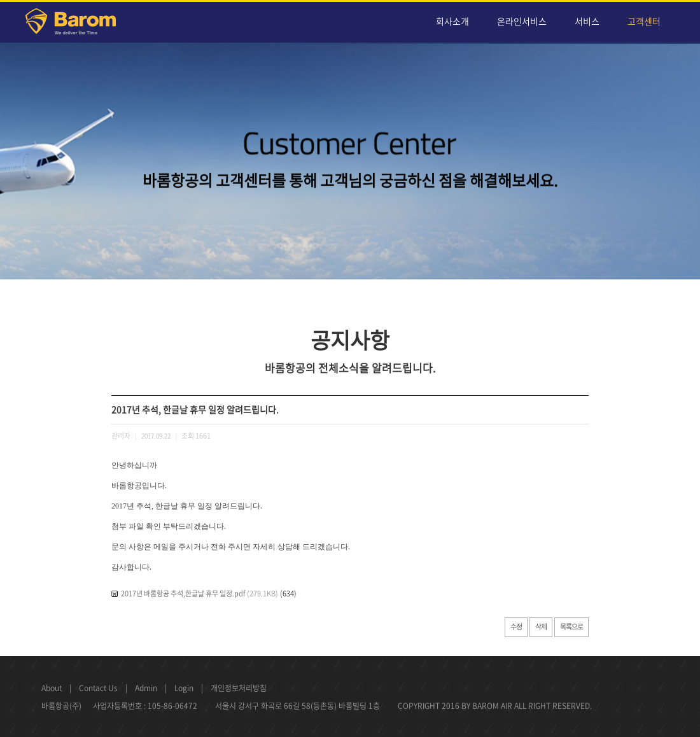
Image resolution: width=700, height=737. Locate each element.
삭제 (541, 627)
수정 (516, 627)
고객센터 (644, 21)
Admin (146, 688)
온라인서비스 (522, 21)
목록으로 (571, 627)
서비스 (587, 21)
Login (184, 688)
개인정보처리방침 (239, 688)
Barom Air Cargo (78, 24)
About (52, 688)
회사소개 (452, 21)
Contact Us (98, 688)
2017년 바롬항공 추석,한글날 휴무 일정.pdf (183, 593)
